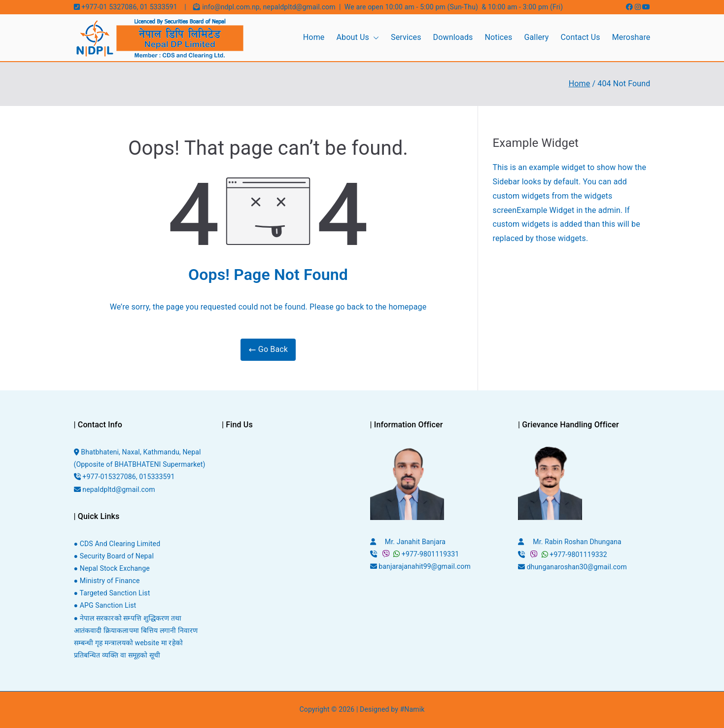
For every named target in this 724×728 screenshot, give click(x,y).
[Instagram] (639, 7)
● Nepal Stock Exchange (112, 568)
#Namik (413, 709)
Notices (499, 37)
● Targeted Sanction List (112, 593)
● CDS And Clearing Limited (117, 544)
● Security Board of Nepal (114, 556)
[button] (374, 38)
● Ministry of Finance (107, 581)
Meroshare (631, 37)
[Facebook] (630, 7)
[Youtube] (646, 7)
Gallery (536, 37)
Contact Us (581, 37)
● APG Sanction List (105, 605)
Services (406, 37)
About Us (358, 38)
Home (314, 37)
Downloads (453, 37)
